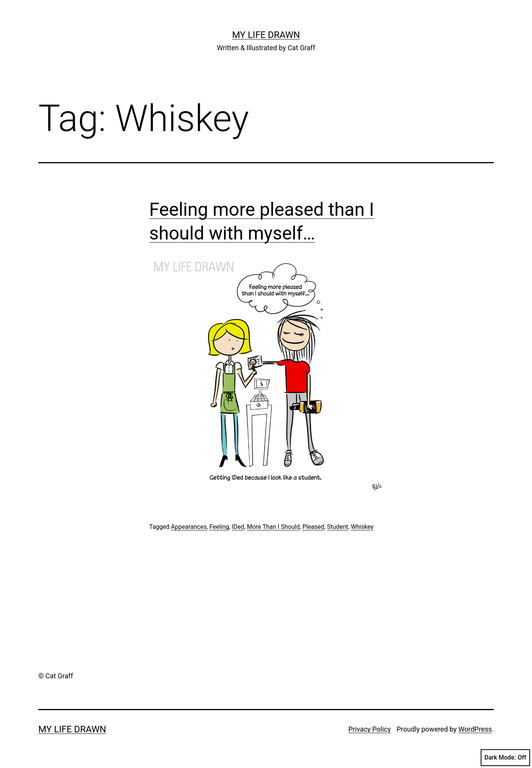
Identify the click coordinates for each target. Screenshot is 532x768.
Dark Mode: (505, 758)
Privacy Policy (369, 729)
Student (338, 527)
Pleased (313, 527)
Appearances (189, 527)
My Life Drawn (266, 35)
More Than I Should (273, 527)
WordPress (475, 729)
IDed (238, 527)
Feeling (219, 527)
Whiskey (362, 527)
